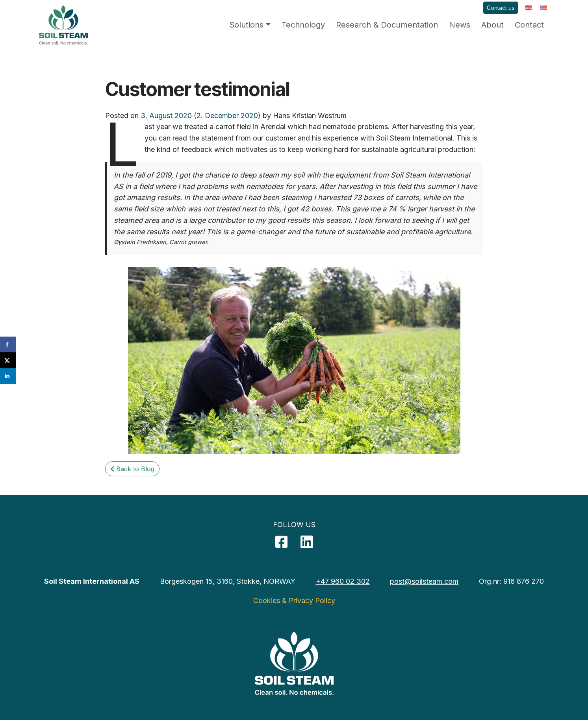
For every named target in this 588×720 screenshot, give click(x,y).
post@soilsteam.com (424, 581)
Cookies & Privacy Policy (294, 601)
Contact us (501, 8)
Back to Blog (132, 469)
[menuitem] (529, 8)
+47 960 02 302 (343, 581)
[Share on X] (8, 360)
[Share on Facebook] (8, 344)
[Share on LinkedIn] (8, 376)
